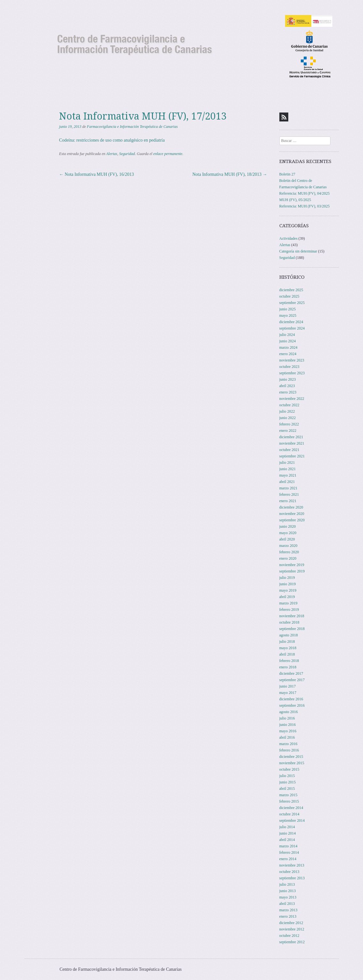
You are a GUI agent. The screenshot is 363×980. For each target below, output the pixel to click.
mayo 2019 (288, 590)
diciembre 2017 (291, 673)
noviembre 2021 (292, 443)
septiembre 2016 (292, 705)
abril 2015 (287, 789)
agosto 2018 (289, 635)
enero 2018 (288, 667)
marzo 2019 (288, 603)
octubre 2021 (289, 450)
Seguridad (127, 154)
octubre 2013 (289, 872)
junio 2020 (288, 526)
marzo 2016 (288, 744)
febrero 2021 (289, 494)
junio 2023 (288, 379)
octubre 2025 (289, 296)
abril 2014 (287, 840)
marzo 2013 (288, 910)
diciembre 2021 (291, 437)
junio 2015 (288, 782)
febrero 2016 (289, 750)
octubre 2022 (289, 405)
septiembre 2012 (292, 942)
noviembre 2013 (292, 865)
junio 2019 (288, 584)
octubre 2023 (289, 367)
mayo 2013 (288, 897)
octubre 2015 (289, 769)
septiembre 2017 (292, 680)
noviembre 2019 (292, 565)
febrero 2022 (289, 424)
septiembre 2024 (292, 328)
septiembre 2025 (292, 303)
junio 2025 (288, 309)
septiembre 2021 (292, 456)
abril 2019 (287, 597)
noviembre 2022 (292, 399)
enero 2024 (288, 354)
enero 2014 (288, 859)
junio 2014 (288, 833)
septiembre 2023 (292, 373)
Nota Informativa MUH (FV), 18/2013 (230, 174)
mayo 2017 (288, 693)
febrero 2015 (289, 801)
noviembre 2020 (292, 514)
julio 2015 (287, 776)
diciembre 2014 (291, 808)
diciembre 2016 (291, 699)
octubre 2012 (289, 936)
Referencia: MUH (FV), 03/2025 (305, 206)
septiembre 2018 (292, 629)
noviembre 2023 (292, 360)
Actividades (288, 238)
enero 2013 (288, 916)
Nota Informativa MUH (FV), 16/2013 (96, 174)
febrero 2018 (289, 661)
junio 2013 (288, 891)
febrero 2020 (289, 552)
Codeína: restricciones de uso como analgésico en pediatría (112, 140)
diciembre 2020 (291, 507)
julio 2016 (287, 718)
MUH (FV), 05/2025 (295, 200)
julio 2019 (287, 578)
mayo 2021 (288, 475)
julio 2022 (287, 411)
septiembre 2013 (292, 878)
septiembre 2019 (292, 571)
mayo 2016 (288, 731)
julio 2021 (287, 463)
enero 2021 (288, 501)
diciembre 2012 (291, 923)
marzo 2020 (288, 546)
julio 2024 (287, 335)
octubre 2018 (289, 622)
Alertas (112, 154)
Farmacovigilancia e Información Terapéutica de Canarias (132, 127)
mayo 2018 (288, 648)
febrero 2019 (289, 610)
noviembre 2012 (292, 929)
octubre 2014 (289, 814)
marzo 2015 (288, 795)
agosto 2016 (289, 712)
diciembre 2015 (291, 757)
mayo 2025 (288, 315)
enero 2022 (288, 431)
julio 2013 (287, 884)
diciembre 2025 (291, 290)
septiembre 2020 (292, 520)
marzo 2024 (288, 347)
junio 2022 (288, 418)
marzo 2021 (288, 488)
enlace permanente (168, 154)
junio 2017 (288, 686)
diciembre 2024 (291, 322)
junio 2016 (288, 725)
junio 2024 (288, 341)
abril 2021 (287, 482)
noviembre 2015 (292, 763)
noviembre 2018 (292, 616)
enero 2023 (288, 392)
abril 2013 (287, 904)
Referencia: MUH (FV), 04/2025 (305, 193)
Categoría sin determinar (298, 251)
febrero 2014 (289, 852)
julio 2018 (287, 642)
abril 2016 (287, 737)
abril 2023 (287, 386)
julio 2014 (287, 827)
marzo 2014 (288, 846)
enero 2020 (288, 558)
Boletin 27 (287, 174)
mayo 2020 (288, 533)
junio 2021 (288, 469)
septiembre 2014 (292, 821)
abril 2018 (287, 654)
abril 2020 (287, 539)
